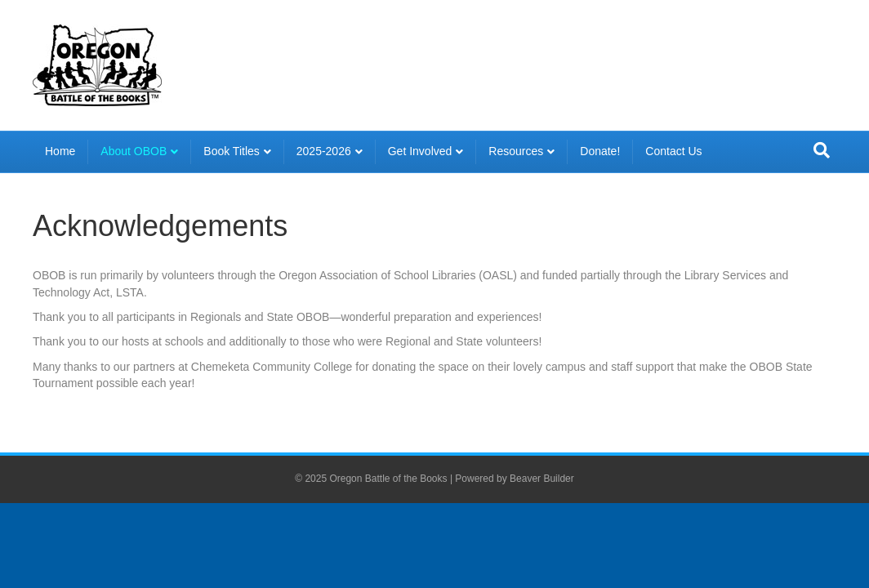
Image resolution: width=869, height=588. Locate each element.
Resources (516, 151)
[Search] (822, 150)
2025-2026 (324, 151)
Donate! (600, 151)
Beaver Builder (542, 479)
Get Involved (420, 151)
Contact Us (673, 151)
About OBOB (134, 151)
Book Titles (231, 151)
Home (60, 151)
